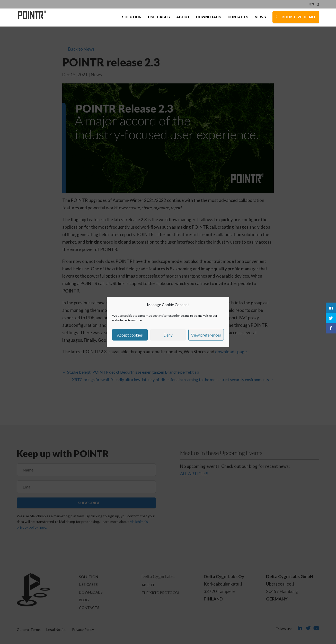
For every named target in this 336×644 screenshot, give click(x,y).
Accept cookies (130, 335)
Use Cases (159, 17)
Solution (132, 17)
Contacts (238, 17)
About (183, 17)
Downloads (209, 17)
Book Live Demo (298, 17)
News (260, 17)
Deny (168, 335)
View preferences (206, 335)
